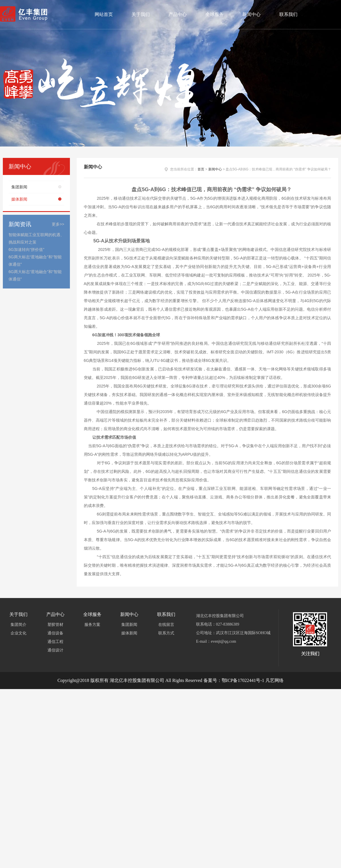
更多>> (58, 224)
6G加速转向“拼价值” (26, 250)
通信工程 (55, 642)
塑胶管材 (55, 625)
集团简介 (18, 625)
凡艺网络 (275, 680)
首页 (201, 169)
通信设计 (55, 650)
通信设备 (55, 633)
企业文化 (18, 633)
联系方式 (166, 633)
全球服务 (215, 14)
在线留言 (166, 625)
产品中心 (178, 14)
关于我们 (141, 14)
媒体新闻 (19, 199)
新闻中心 (251, 14)
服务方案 (92, 625)
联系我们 (288, 14)
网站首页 (104, 14)
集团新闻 (19, 187)
